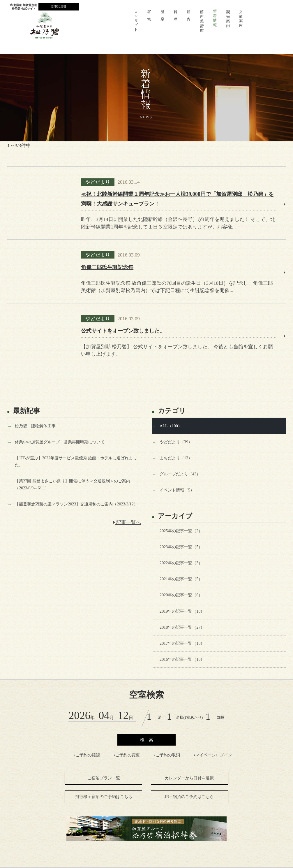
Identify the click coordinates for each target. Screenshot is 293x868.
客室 (149, 24)
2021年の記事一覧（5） (181, 579)
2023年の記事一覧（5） (181, 547)
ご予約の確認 (88, 755)
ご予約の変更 (128, 755)
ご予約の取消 (168, 755)
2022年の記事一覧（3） (181, 563)
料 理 (175, 24)
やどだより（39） (176, 442)
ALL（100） (171, 426)
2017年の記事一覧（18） (182, 643)
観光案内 (228, 24)
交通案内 (241, 24)
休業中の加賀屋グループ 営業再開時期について (60, 442)
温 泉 (163, 24)
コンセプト (136, 24)
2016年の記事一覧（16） (182, 659)
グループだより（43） (180, 474)
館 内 (189, 24)
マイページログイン (214, 755)
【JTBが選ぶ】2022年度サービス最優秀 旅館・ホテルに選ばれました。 (76, 461)
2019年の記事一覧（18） (182, 611)
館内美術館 (202, 24)
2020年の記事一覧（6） (181, 595)
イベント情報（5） (177, 490)
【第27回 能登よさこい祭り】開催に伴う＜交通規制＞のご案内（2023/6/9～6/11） (73, 484)
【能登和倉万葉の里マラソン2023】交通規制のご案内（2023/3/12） (76, 504)
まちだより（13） (176, 458)
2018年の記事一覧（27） (182, 627)
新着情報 (215, 24)
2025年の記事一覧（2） (181, 531)
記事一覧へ (127, 522)
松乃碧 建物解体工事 (35, 426)
